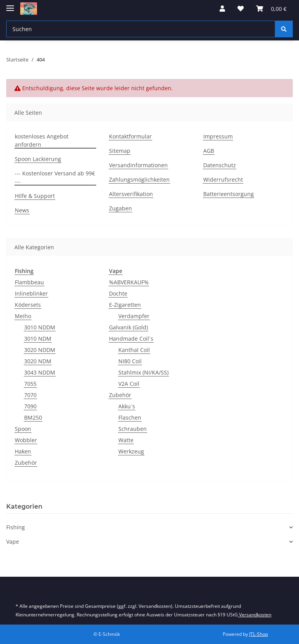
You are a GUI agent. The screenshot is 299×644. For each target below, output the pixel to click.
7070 (30, 395)
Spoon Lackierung (38, 159)
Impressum (218, 136)
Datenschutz (220, 165)
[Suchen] (141, 29)
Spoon (23, 429)
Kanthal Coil (134, 350)
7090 (30, 406)
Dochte (118, 293)
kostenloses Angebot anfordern (42, 140)
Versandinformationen (138, 165)
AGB (209, 151)
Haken (23, 451)
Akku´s (127, 406)
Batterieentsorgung (229, 194)
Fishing (16, 527)
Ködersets (28, 305)
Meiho (23, 316)
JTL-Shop (259, 634)
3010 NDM (38, 339)
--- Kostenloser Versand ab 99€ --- (55, 177)
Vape (13, 542)
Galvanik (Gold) (128, 327)
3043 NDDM (40, 372)
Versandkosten (255, 615)
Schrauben (133, 429)
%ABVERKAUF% (129, 282)
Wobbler (26, 440)
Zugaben (120, 208)
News (22, 210)
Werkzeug (131, 451)
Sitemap (120, 151)
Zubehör (26, 463)
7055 (30, 384)
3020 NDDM (40, 350)
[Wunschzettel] (241, 9)
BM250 (33, 417)
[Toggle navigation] (10, 5)
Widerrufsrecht (223, 179)
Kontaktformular (130, 136)
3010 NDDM (40, 327)
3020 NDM (38, 361)
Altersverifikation (131, 194)
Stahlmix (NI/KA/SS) (143, 372)
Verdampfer (134, 316)
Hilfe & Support (35, 196)
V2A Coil (129, 384)
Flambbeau (29, 282)
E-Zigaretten (125, 305)
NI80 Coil (130, 361)
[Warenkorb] (271, 9)
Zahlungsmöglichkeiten (139, 179)
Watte (126, 440)
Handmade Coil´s (131, 339)
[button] (222, 9)
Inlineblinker (31, 293)
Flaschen (130, 417)
